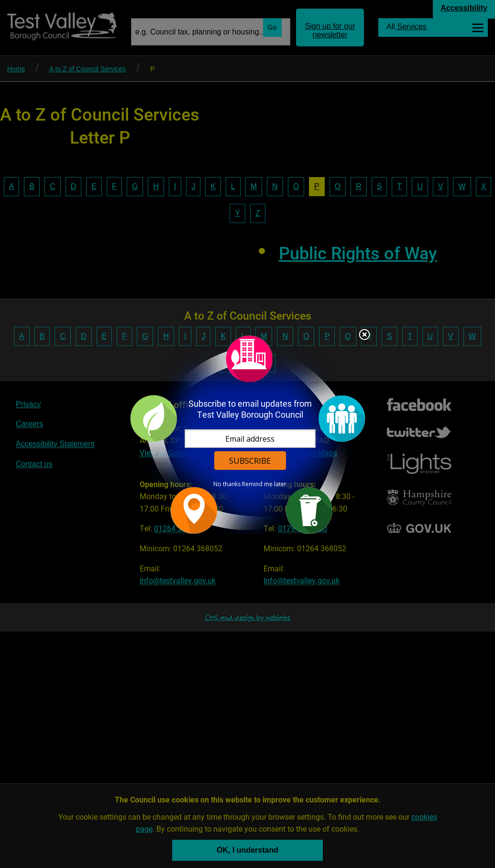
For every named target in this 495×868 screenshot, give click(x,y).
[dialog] (248, 434)
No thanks (227, 484)
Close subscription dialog (364, 335)
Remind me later (264, 484)
